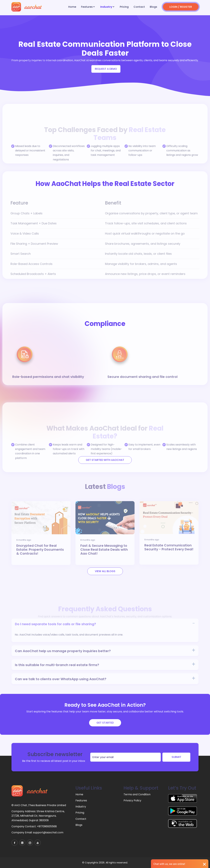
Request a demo (106, 69)
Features (87, 7)
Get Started (105, 723)
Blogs (153, 7)
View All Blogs (105, 571)
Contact (139, 7)
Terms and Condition (137, 794)
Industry (106, 7)
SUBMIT (176, 757)
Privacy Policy (132, 800)
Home (72, 7)
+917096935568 (47, 826)
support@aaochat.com (48, 832)
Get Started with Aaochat (105, 460)
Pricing (124, 7)
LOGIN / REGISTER (181, 7)
